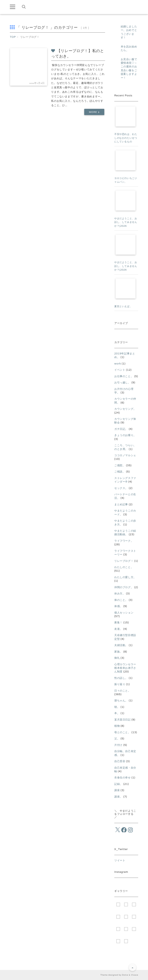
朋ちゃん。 (121, 701)
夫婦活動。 (121, 645)
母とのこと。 (123, 732)
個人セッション (124, 613)
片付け (118, 745)
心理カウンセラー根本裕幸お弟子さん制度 (125, 668)
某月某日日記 (123, 720)
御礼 (117, 658)
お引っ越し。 (123, 382)
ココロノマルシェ (125, 455)
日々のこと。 (123, 691)
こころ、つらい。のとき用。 (125, 447)
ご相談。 (120, 472)
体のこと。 (121, 600)
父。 (117, 739)
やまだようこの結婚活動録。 (125, 533)
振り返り (120, 684)
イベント (120, 370)
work (118, 364)
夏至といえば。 (123, 306)
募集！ (118, 622)
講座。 (118, 797)
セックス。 (121, 488)
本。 (117, 713)
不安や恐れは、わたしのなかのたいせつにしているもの (126, 138)
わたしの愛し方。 (125, 577)
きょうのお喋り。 (125, 435)
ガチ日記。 (121, 429)
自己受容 (120, 761)
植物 (117, 726)
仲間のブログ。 (124, 587)
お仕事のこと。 (124, 376)
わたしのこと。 (124, 567)
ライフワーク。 (124, 541)
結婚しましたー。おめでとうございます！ (129, 32)
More (94, 112)
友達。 (118, 629)
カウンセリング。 (125, 409)
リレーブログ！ (124, 561)
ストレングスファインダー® (125, 480)
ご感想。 (120, 465)
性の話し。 (121, 678)
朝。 (117, 707)
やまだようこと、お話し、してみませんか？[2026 (126, 222)
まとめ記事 (121, 504)
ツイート (120, 860)
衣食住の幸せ (123, 778)
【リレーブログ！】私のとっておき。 (78, 53)
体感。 (118, 606)
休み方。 (120, 593)
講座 (117, 790)
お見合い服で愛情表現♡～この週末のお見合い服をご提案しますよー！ (129, 68)
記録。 (118, 784)
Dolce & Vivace (130, 975)
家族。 (118, 652)
